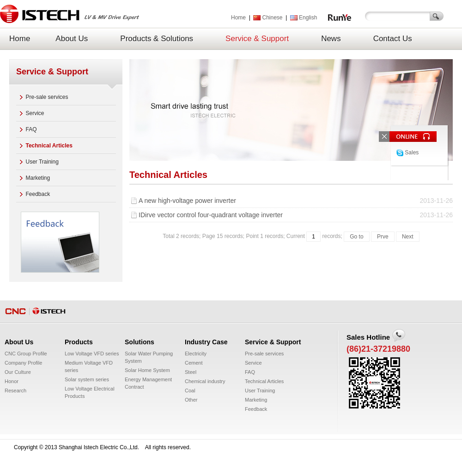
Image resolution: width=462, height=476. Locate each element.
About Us (72, 39)
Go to (356, 237)
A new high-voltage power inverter (296, 201)
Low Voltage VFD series (92, 354)
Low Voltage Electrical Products (90, 392)
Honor (12, 381)
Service (35, 113)
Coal (190, 391)
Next (408, 237)
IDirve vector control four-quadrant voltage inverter (296, 215)
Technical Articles (49, 146)
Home (238, 18)
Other (191, 400)
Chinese (268, 18)
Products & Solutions (157, 39)
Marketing (38, 178)
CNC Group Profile (26, 354)
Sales (407, 153)
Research (15, 391)
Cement (194, 363)
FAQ (31, 129)
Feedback (38, 194)
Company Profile (23, 363)
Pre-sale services (47, 97)
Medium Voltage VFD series (89, 366)
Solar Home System (147, 370)
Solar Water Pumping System (149, 357)
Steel (191, 372)
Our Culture (18, 372)
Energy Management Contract (148, 383)
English (304, 18)
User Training (42, 162)
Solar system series (87, 379)
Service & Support (257, 39)
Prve (383, 237)
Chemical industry (205, 381)
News (331, 39)
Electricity (196, 354)
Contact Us (393, 39)
